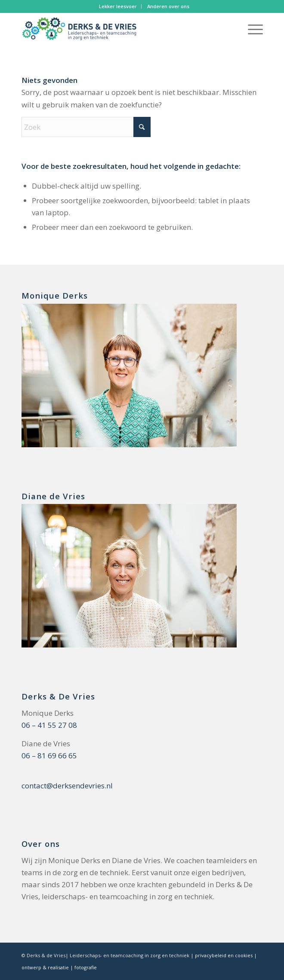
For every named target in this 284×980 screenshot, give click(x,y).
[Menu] (251, 30)
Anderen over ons (168, 6)
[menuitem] (118, 6)
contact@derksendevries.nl (67, 786)
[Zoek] (86, 127)
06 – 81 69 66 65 (49, 756)
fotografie (86, 967)
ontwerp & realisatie (46, 967)
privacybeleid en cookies (224, 955)
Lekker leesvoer (118, 6)
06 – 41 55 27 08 (49, 725)
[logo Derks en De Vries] (118, 30)
